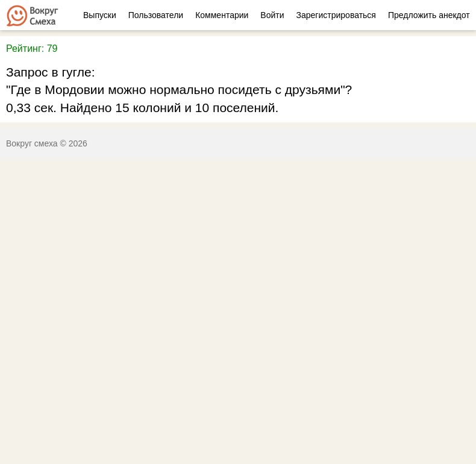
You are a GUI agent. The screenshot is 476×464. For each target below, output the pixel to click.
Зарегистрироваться (336, 15)
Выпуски (100, 15)
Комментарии (222, 15)
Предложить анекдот (429, 15)
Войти (272, 15)
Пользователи (156, 15)
